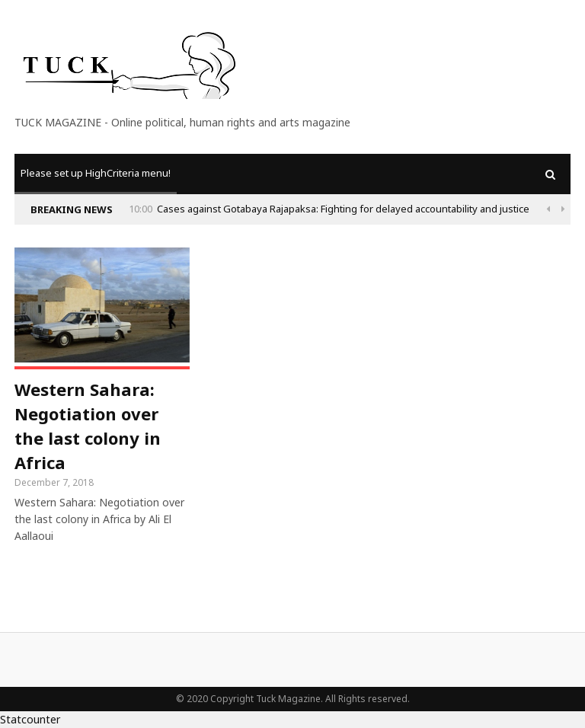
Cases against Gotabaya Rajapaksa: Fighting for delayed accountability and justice (343, 209)
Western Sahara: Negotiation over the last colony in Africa (88, 426)
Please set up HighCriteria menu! (96, 173)
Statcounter (30, 719)
